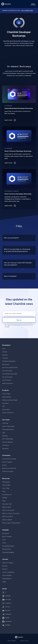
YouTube (8, 600)
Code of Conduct (8, 472)
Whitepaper (6, 482)
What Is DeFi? (7, 507)
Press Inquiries (7, 575)
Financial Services (8, 430)
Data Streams (7, 397)
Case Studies (6, 485)
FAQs (4, 501)
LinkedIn (8, 596)
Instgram (8, 603)
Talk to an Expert (8, 563)
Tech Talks (6, 488)
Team (4, 543)
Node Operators (7, 383)
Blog (4, 491)
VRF (4, 406)
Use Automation (7, 377)
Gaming (5, 436)
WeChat (8, 625)
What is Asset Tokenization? (11, 523)
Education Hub (7, 504)
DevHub (5, 355)
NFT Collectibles (8, 439)
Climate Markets (8, 442)
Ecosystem (6, 533)
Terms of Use (24, 641)
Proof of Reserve (8, 413)
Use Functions (7, 380)
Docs (4, 349)
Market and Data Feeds (10, 400)
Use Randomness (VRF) (10, 374)
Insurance (5, 448)
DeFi (4, 433)
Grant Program (7, 462)
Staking (5, 498)
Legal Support (7, 579)
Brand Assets (6, 549)
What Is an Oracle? (8, 510)
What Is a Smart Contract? (11, 514)
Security (5, 566)
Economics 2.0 (7, 495)
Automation (6, 410)
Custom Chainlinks (8, 572)
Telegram (8, 614)
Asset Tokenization (8, 426)
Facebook (8, 621)
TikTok (7, 607)
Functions (5, 403)
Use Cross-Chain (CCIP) (10, 368)
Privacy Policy (12, 641)
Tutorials (5, 358)
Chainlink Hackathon (9, 361)
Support (5, 569)
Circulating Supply (8, 546)
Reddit (7, 618)
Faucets (5, 352)
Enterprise (6, 445)
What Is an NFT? (8, 517)
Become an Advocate (9, 468)
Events (4, 465)
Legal (4, 582)
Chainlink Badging (8, 552)
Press (4, 540)
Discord (8, 611)
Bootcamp (6, 364)
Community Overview (9, 459)
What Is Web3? (7, 520)
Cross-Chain (6, 394)
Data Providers (7, 537)
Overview (5, 423)
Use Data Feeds (7, 371)
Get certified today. (27, 11)
